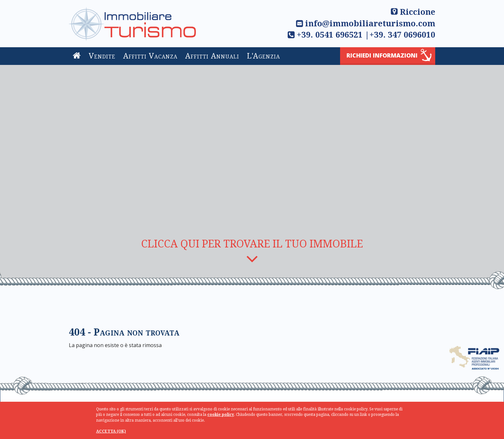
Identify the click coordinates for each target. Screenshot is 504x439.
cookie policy (221, 415)
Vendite (102, 56)
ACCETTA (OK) (111, 431)
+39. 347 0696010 (402, 35)
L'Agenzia (263, 56)
